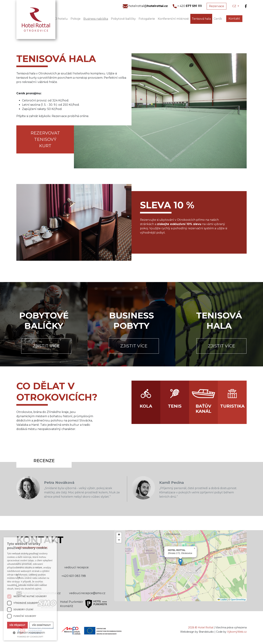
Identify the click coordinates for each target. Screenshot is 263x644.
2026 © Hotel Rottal (201, 627)
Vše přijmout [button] (17, 625)
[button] (180, 562)
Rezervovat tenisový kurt (45, 139)
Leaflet (222, 600)
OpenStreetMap (238, 600)
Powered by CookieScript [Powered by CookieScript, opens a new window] (30, 637)
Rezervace (217, 6)
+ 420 (187, 6)
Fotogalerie (147, 19)
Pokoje (76, 19)
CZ (235, 6)
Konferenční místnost (173, 19)
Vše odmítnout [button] (41, 625)
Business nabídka (96, 19)
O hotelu (61, 19)
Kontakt (234, 19)
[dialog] (30, 589)
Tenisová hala (201, 19)
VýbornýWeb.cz (237, 632)
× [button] (53, 541)
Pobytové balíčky (123, 19)
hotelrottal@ (145, 6)
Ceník (218, 19)
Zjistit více (46, 346)
